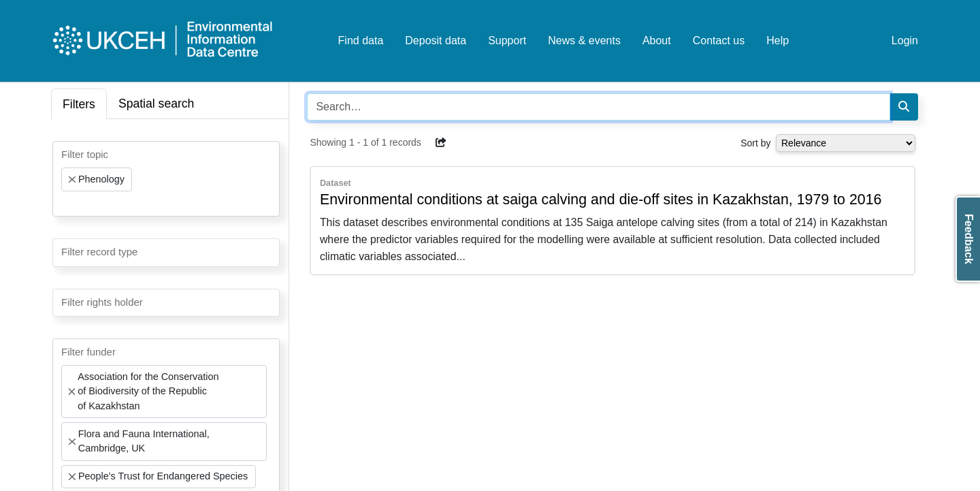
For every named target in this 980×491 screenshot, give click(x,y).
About (657, 41)
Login (905, 41)
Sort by (755, 143)
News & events (584, 41)
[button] (441, 142)
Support (507, 41)
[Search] (904, 107)
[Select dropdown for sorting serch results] (846, 143)
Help (778, 41)
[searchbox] (65, 204)
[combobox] (166, 179)
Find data (361, 41)
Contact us (719, 41)
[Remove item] (72, 180)
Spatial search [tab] (157, 104)
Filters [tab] (79, 104)
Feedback (969, 239)
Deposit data (436, 41)
